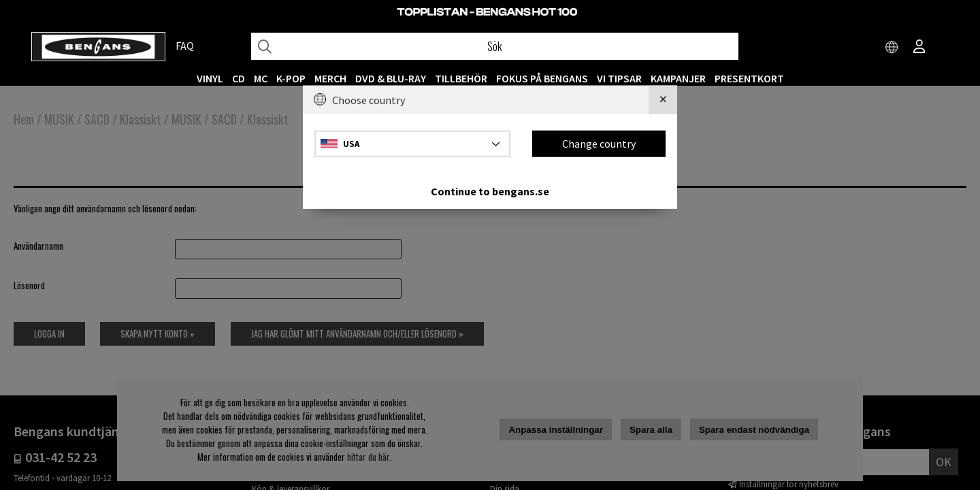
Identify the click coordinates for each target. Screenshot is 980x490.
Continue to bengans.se (490, 191)
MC (261, 78)
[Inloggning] (919, 48)
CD (239, 78)
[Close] (663, 100)
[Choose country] (892, 48)
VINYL (210, 78)
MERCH (330, 78)
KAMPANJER (678, 78)
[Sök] (495, 46)
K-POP (291, 78)
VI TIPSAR (619, 78)
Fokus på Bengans (542, 78)
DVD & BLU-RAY (391, 78)
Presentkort (749, 78)
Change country (599, 144)
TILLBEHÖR (461, 78)
